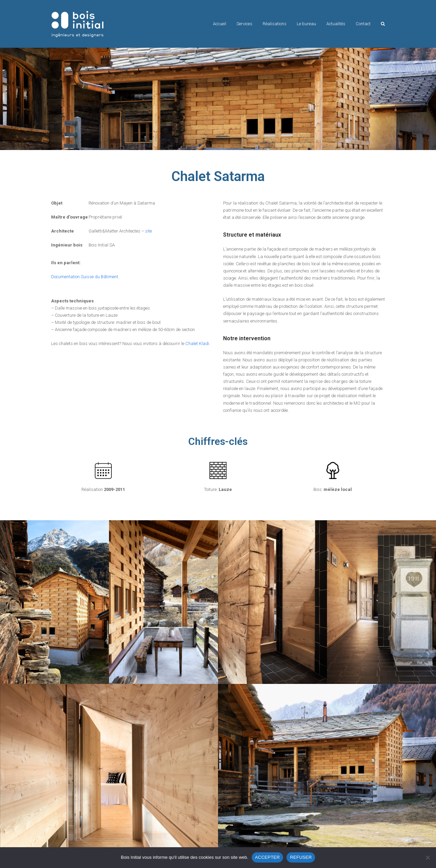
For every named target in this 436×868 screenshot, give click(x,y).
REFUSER (301, 857)
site (149, 231)
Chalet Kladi (197, 343)
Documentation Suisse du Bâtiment (85, 277)
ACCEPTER (268, 857)
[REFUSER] (427, 857)
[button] (383, 24)
